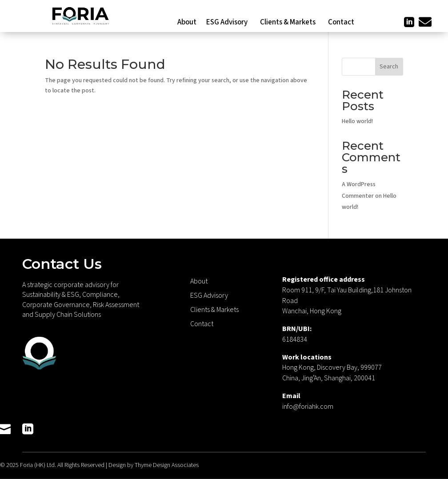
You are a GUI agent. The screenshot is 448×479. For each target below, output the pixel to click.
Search (389, 67)
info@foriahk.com (308, 407)
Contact (341, 23)
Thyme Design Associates (167, 465)
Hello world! (357, 121)
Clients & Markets (289, 23)
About (187, 23)
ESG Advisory (228, 23)
